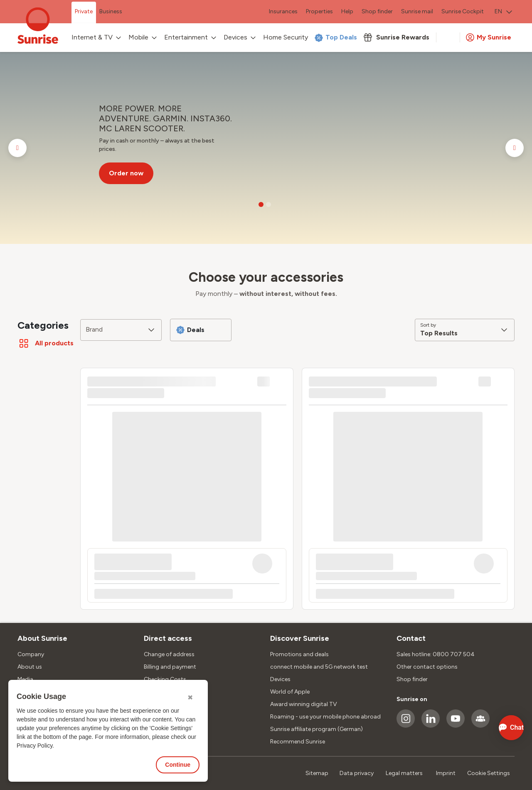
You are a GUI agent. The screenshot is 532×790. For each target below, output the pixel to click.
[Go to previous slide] (17, 148)
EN (503, 11)
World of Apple (290, 692)
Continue (178, 765)
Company (31, 654)
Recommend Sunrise (298, 742)
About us (30, 667)
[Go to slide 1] (261, 204)
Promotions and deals (299, 654)
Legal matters (404, 773)
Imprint (446, 773)
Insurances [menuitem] (283, 11)
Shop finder (412, 679)
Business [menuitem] (111, 11)
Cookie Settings (489, 773)
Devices (280, 679)
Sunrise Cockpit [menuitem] (463, 11)
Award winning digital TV (304, 704)
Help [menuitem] (347, 11)
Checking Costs (165, 679)
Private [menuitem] (84, 11)
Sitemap (317, 773)
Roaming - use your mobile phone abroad (325, 717)
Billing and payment (170, 667)
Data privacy (357, 773)
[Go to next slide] (515, 148)
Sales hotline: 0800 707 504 (436, 654)
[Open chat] (500, 728)
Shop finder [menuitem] (377, 11)
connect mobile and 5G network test (319, 667)
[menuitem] (503, 12)
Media (25, 679)
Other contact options (427, 667)
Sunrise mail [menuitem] (417, 11)
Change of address (169, 654)
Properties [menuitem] (319, 11)
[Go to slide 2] (268, 204)
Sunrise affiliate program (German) (316, 729)
